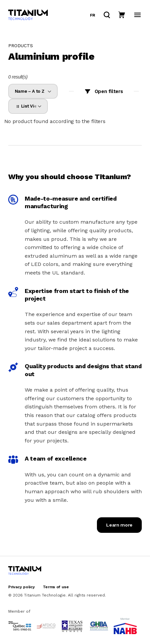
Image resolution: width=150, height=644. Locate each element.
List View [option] (28, 106)
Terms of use (56, 587)
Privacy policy (22, 587)
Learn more (119, 525)
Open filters (109, 91)
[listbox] (33, 91)
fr (93, 15)
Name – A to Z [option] (29, 91)
